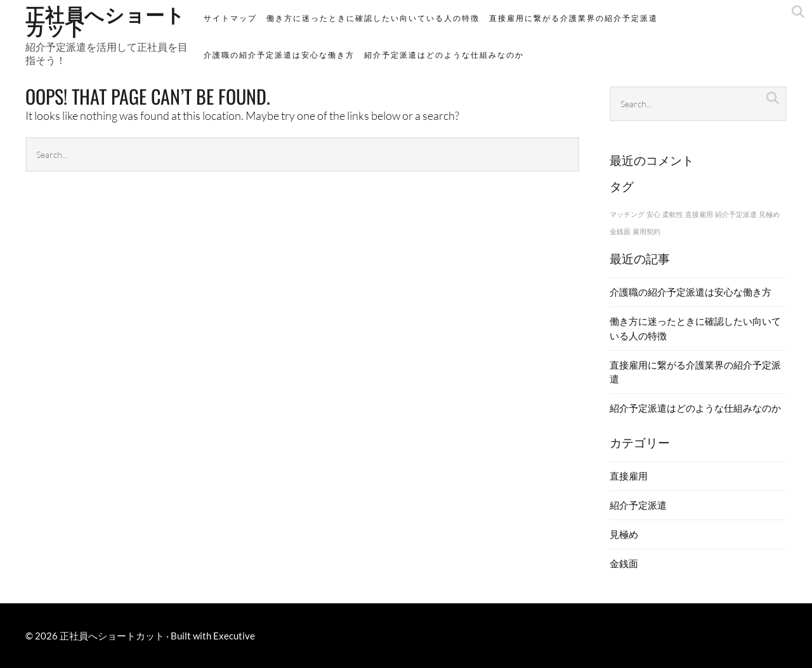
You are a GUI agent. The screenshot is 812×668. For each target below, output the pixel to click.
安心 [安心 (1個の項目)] (653, 214)
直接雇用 (629, 476)
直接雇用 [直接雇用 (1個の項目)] (699, 214)
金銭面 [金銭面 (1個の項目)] (620, 231)
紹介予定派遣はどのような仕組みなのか (444, 55)
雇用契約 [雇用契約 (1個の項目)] (646, 231)
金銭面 (624, 563)
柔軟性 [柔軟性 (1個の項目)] (673, 214)
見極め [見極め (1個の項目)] (769, 214)
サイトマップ (230, 18)
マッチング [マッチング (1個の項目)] (627, 214)
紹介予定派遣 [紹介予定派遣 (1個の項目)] (736, 214)
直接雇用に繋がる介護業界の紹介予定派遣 (573, 18)
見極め (624, 534)
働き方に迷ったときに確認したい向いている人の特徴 (373, 18)
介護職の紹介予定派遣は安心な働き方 (279, 55)
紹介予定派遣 (638, 505)
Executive (234, 636)
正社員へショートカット (112, 636)
